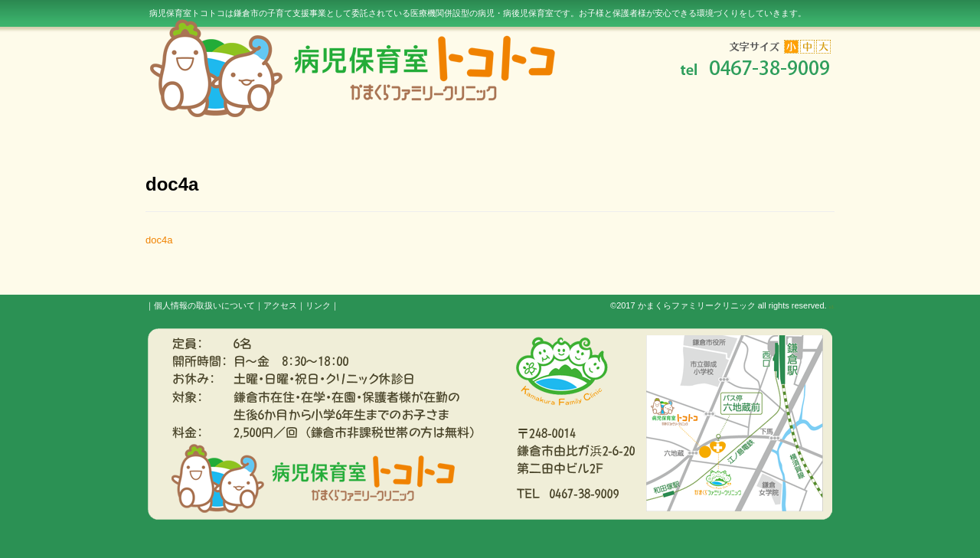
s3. (832, 307)
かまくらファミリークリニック (697, 305)
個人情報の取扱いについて (204, 305)
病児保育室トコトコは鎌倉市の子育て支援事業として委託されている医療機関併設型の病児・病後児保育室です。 (478, 13)
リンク (318, 305)
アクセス (280, 305)
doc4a (159, 240)
